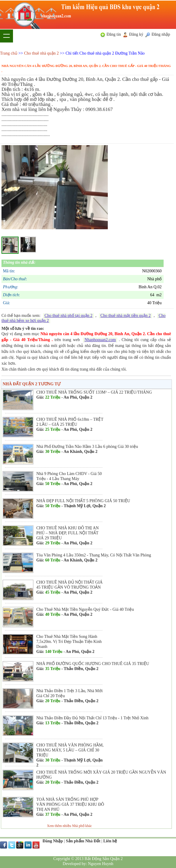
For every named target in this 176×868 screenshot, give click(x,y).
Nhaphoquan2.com (100, 340)
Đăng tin (114, 34)
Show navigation (6, 36)
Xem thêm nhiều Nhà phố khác (69, 826)
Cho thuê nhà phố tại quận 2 (69, 316)
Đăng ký (136, 34)
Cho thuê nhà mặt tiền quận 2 (126, 316)
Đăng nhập (161, 34)
